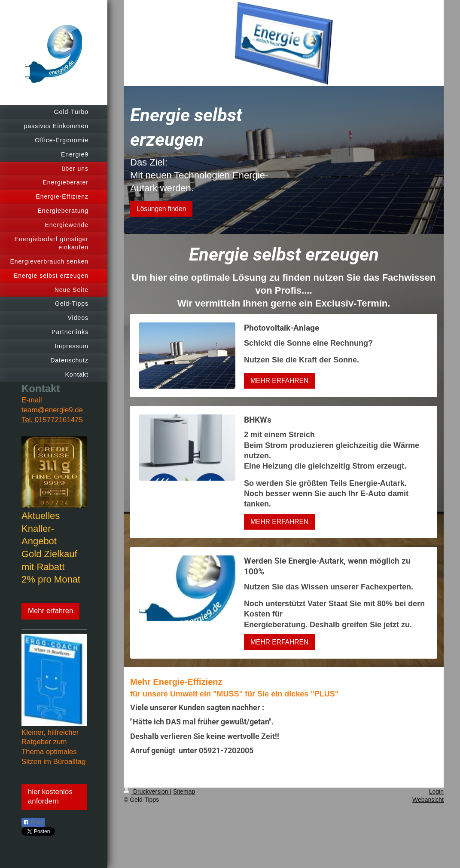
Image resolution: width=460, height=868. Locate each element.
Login (436, 791)
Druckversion (147, 791)
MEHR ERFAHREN (279, 381)
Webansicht (428, 800)
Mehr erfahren (50, 611)
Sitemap (184, 791)
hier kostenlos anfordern (50, 797)
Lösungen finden (161, 209)
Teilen (33, 822)
